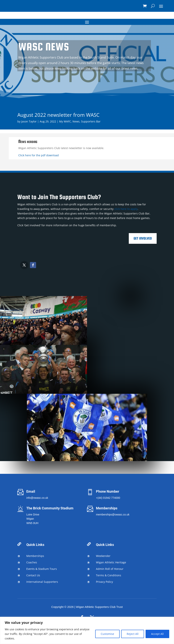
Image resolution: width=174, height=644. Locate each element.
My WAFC (65, 121)
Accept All (157, 634)
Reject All (133, 634)
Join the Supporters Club (73, 82)
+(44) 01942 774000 (108, 498)
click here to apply (126, 209)
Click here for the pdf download (39, 155)
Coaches (32, 562)
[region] (87, 630)
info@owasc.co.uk (37, 498)
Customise (107, 634)
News (76, 121)
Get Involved (143, 238)
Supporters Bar (91, 121)
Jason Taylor (29, 121)
